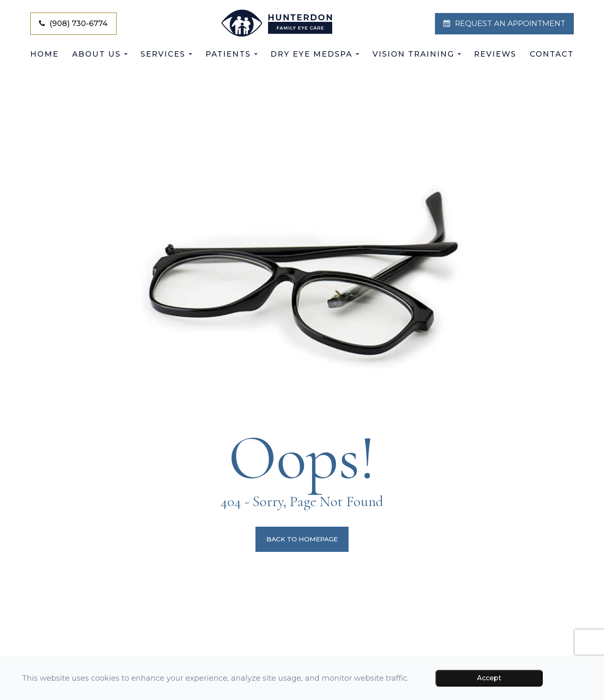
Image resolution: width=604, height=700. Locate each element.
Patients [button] (232, 54)
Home (44, 54)
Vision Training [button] (417, 54)
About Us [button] (100, 54)
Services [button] (166, 54)
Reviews (495, 54)
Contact (552, 54)
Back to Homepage (302, 539)
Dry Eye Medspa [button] (315, 54)
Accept (489, 678)
